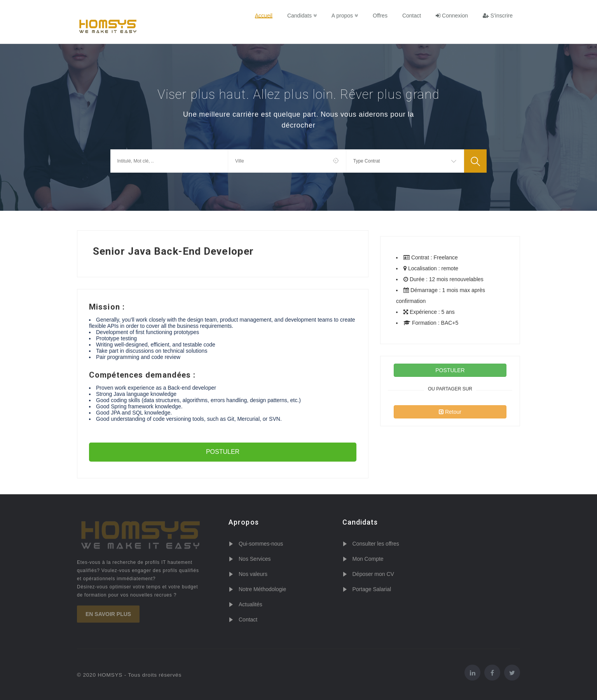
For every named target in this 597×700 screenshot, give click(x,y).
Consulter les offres (376, 544)
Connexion (452, 16)
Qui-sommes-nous (261, 544)
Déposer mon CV (373, 574)
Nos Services (255, 559)
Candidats (302, 16)
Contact (412, 16)
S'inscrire (498, 16)
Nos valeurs (253, 574)
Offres (380, 16)
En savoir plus (108, 614)
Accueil (264, 16)
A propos (345, 16)
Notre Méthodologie (262, 589)
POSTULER (223, 452)
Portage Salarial (372, 589)
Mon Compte (368, 559)
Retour (450, 412)
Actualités (250, 604)
